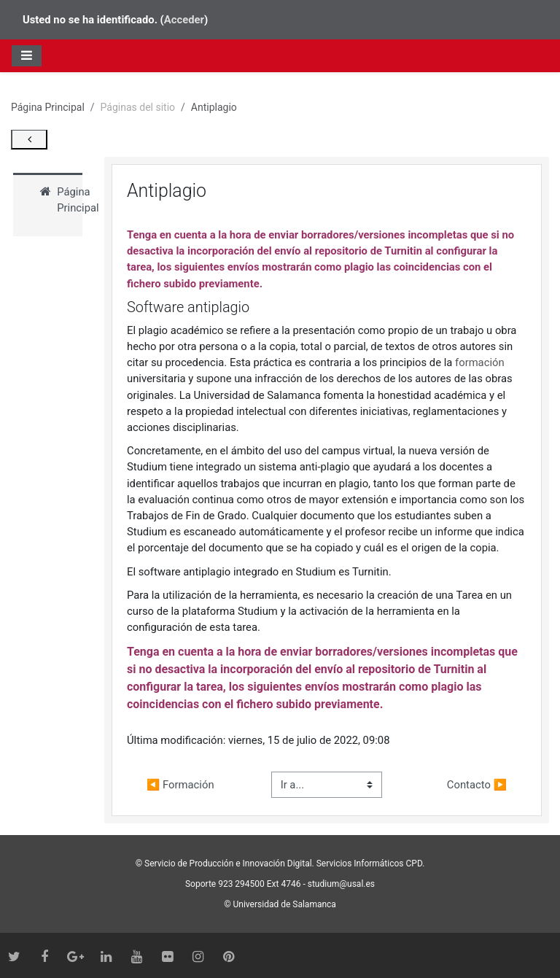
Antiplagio (214, 107)
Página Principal (48, 107)
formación (480, 362)
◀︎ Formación (180, 785)
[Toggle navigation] (27, 55)
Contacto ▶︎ (477, 785)
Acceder (184, 20)
